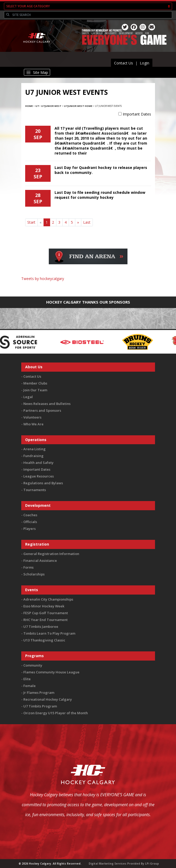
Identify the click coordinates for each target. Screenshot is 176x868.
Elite (27, 679)
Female (30, 686)
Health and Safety (38, 463)
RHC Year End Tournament (46, 620)
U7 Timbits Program (40, 706)
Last (87, 222)
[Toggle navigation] (37, 72)
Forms (28, 567)
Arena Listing (34, 449)
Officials (30, 522)
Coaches (30, 515)
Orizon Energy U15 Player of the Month (56, 713)
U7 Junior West (51, 106)
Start (31, 222)
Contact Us (124, 63)
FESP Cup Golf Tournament (46, 613)
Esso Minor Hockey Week (44, 606)
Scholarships (34, 574)
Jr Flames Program (39, 693)
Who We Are (33, 424)
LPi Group (152, 864)
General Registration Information (51, 554)
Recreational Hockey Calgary (48, 699)
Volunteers (32, 417)
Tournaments (35, 490)
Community (33, 665)
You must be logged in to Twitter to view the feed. (88, 286)
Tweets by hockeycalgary (43, 279)
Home (29, 106)
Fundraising (33, 456)
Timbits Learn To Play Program (49, 633)
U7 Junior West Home (78, 106)
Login (145, 63)
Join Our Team (35, 390)
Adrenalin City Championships (48, 599)
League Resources (39, 476)
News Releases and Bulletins (47, 404)
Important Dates (137, 114)
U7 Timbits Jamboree (41, 627)
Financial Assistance (40, 561)
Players (30, 529)
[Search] (92, 15)
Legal (28, 397)
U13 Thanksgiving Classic (44, 640)
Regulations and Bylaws (43, 483)
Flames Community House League (51, 672)
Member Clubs (35, 383)
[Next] (78, 222)
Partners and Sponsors (42, 410)
